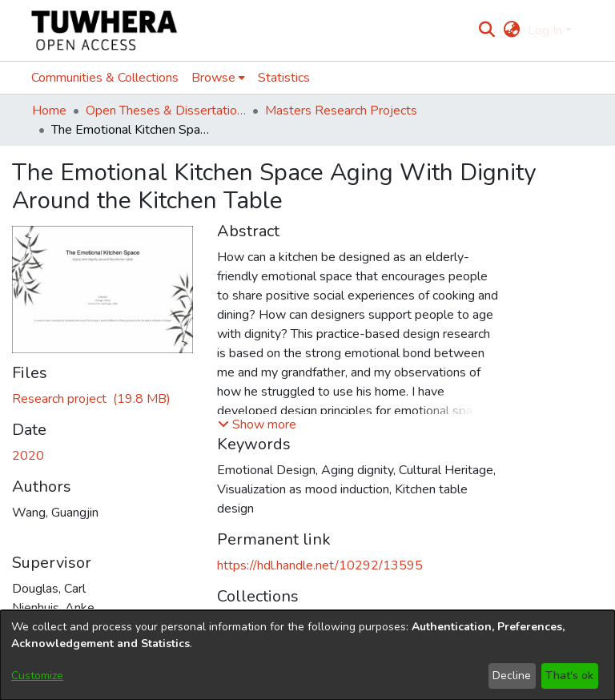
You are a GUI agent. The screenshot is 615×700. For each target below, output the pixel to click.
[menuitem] (511, 30)
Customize (37, 676)
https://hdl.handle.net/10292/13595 (320, 565)
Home (49, 111)
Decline (512, 676)
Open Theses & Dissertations (166, 111)
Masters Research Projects (341, 111)
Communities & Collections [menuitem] (105, 78)
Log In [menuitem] (545, 30)
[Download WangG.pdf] (91, 399)
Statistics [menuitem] (284, 78)
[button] (257, 424)
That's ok (569, 676)
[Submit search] (487, 30)
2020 (28, 456)
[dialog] (307, 655)
